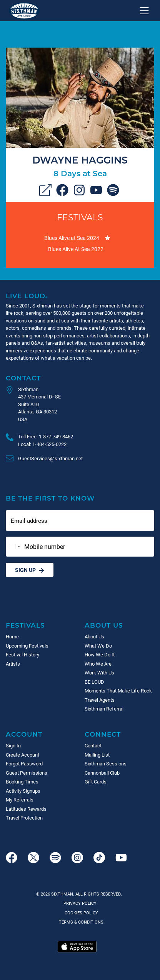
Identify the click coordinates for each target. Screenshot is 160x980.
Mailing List (97, 755)
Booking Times (22, 782)
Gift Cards (96, 782)
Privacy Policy (80, 903)
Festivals (80, 217)
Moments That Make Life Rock (118, 691)
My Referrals (20, 800)
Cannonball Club (102, 773)
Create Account (22, 755)
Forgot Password (24, 764)
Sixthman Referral (104, 709)
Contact (23, 378)
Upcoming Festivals (27, 646)
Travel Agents (100, 700)
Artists (13, 664)
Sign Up (30, 570)
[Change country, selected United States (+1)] (14, 547)
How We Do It (100, 654)
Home (12, 636)
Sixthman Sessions (106, 764)
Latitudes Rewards (26, 809)
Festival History (22, 654)
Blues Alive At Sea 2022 (76, 249)
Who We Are (98, 664)
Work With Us (99, 673)
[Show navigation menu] (144, 11)
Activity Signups (23, 791)
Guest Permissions (27, 773)
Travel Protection (24, 818)
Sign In (13, 745)
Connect (103, 734)
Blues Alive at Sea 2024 (72, 238)
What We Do (98, 646)
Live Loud (27, 296)
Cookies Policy (80, 913)
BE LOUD (94, 682)
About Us (104, 625)
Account (24, 734)
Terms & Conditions (80, 922)
